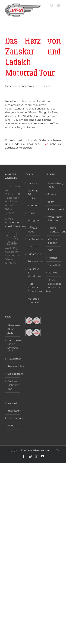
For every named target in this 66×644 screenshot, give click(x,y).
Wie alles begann (53, 241)
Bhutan (32, 205)
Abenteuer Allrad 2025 (13, 329)
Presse (52, 194)
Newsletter (13, 359)
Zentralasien (33, 239)
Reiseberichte (13, 366)
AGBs (11, 426)
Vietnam (33, 246)
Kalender (33, 183)
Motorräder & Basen (53, 219)
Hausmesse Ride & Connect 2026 (13, 346)
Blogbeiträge (13, 374)
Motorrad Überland (33, 301)
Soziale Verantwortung (53, 230)
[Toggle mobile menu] (59, 5)
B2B (51, 250)
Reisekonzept (53, 209)
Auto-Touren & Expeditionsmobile (33, 287)
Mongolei (33, 220)
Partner (53, 258)
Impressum (13, 411)
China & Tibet (32, 230)
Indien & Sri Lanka (33, 194)
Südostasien (33, 261)
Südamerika (33, 254)
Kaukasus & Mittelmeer (33, 273)
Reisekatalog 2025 (53, 185)
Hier (45, 144)
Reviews (53, 273)
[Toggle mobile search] (52, 5)
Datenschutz (13, 418)
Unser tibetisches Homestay (53, 284)
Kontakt (12, 403)
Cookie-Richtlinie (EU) (13, 385)
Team (51, 202)
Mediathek (53, 265)
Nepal (31, 213)
